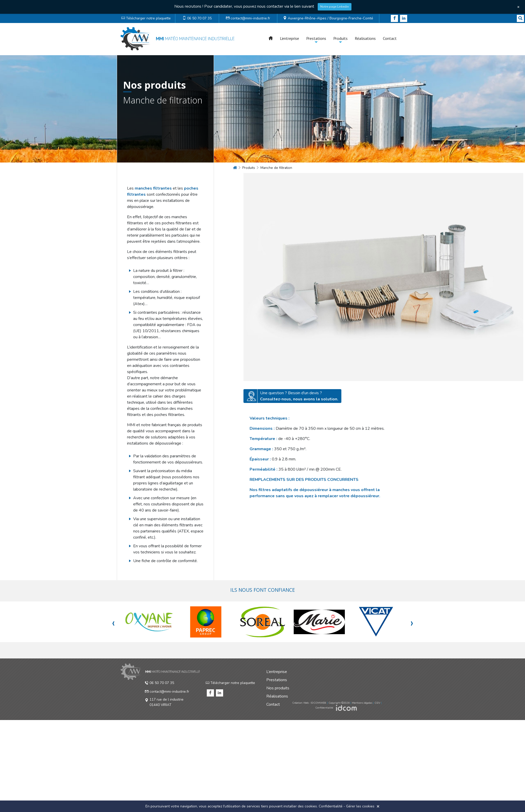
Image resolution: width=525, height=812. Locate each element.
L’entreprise (289, 38)
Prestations (316, 38)
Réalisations (365, 38)
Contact (390, 38)
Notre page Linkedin (335, 7)
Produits (340, 38)
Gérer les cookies (360, 806)
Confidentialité (331, 806)
